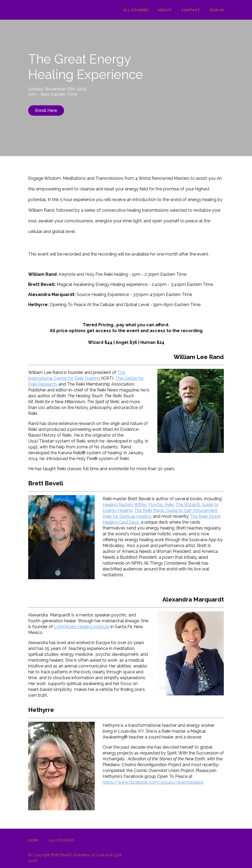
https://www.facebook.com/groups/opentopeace (153, 782)
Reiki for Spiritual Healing (127, 516)
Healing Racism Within (125, 505)
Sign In (217, 10)
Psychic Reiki (161, 505)
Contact (191, 10)
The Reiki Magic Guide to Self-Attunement (176, 510)
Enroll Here (46, 110)
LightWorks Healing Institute (82, 627)
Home (34, 840)
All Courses (136, 10)
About (165, 10)
